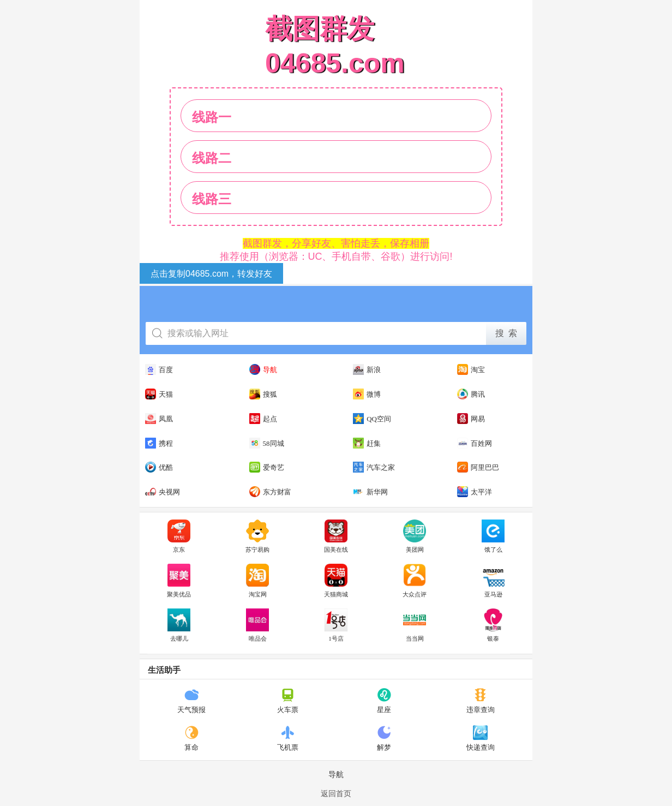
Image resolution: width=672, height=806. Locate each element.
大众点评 (415, 581)
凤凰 (159, 419)
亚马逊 (493, 581)
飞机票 (288, 738)
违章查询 (481, 701)
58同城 (267, 443)
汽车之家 (374, 467)
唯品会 (257, 625)
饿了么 (493, 536)
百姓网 (475, 443)
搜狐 (263, 394)
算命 (192, 738)
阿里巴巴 (478, 467)
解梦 (384, 738)
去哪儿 (179, 625)
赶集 (367, 443)
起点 (263, 419)
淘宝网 (257, 581)
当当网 (415, 625)
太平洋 (475, 492)
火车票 (288, 701)
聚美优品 (179, 581)
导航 (263, 369)
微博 (367, 394)
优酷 (159, 467)
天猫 (159, 394)
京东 (179, 536)
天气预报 (191, 701)
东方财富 (270, 492)
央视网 (163, 492)
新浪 (367, 369)
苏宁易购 (257, 536)
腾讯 (471, 394)
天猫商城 (336, 581)
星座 (384, 701)
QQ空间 (372, 419)
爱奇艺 (267, 467)
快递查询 (481, 738)
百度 (159, 369)
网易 (471, 419)
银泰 (493, 625)
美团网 (415, 536)
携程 (159, 443)
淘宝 (471, 369)
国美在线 (336, 536)
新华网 (370, 492)
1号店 (336, 625)
